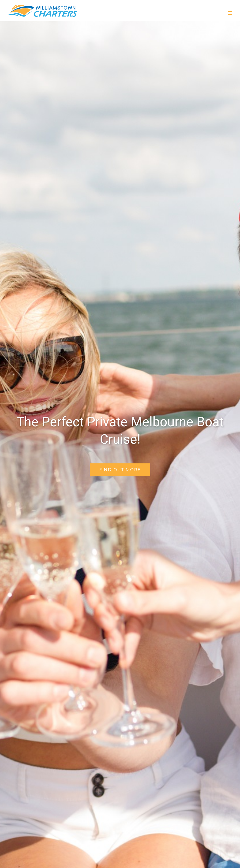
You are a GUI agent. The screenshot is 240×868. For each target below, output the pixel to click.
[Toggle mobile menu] (231, 13)
